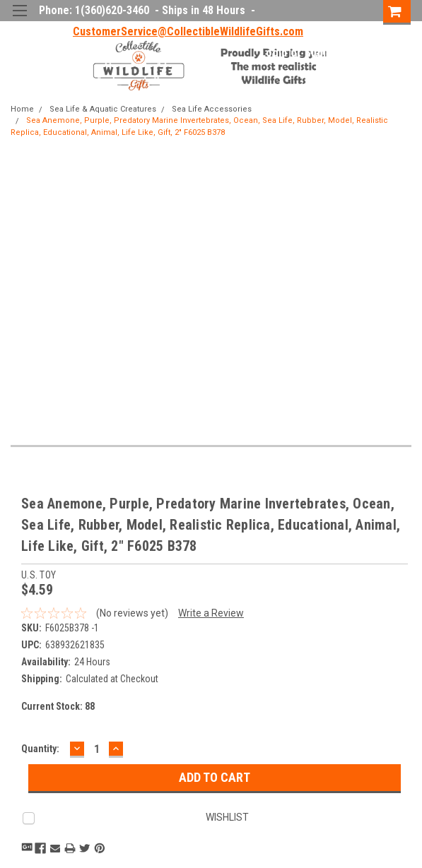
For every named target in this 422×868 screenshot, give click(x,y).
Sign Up (323, 53)
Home (22, 109)
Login (274, 53)
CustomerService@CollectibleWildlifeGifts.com (188, 31)
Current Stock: (58, 706)
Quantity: (40, 749)
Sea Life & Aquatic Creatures (103, 109)
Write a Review (211, 613)
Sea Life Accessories (212, 109)
